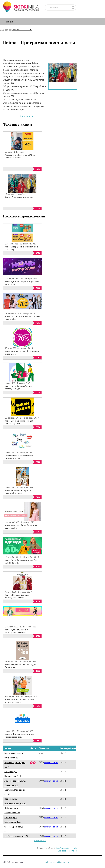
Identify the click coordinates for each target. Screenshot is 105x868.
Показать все (40, 841)
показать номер (51, 763)
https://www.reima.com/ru (66, 848)
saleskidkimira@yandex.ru (57, 862)
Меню (9, 22)
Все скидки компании (68, 851)
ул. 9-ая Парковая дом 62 (16, 836)
